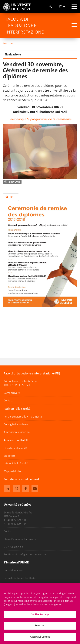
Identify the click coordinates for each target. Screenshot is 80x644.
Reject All (40, 628)
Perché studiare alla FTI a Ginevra (23, 417)
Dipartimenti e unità (15, 448)
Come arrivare (12, 393)
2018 (11, 197)
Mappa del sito (12, 471)
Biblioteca (10, 456)
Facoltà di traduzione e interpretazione (25, 26)
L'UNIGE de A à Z (13, 547)
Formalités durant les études (20, 578)
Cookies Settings (40, 617)
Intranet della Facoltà (16, 463)
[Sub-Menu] (74, 25)
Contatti (8, 400)
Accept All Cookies (40, 639)
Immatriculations (14, 570)
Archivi (8, 43)
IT (60, 6)
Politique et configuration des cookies (25, 554)
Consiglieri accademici (17, 424)
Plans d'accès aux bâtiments (20, 539)
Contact (8, 531)
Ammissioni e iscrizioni (17, 432)
